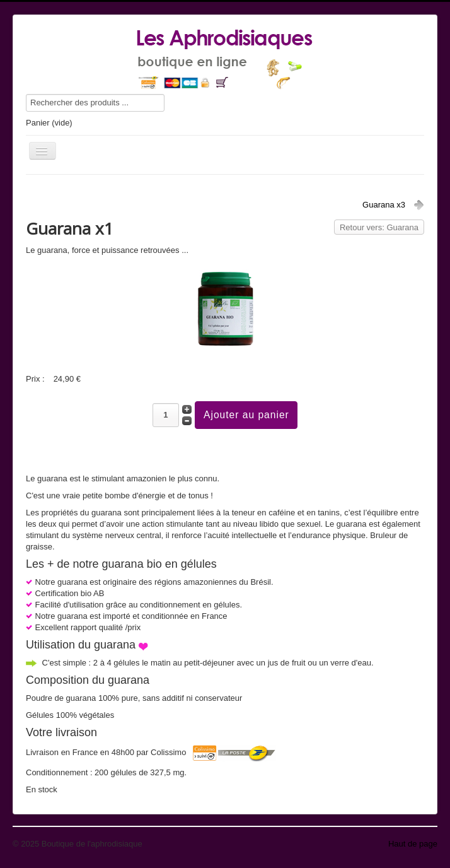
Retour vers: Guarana (379, 227)
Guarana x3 (384, 205)
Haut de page (413, 844)
